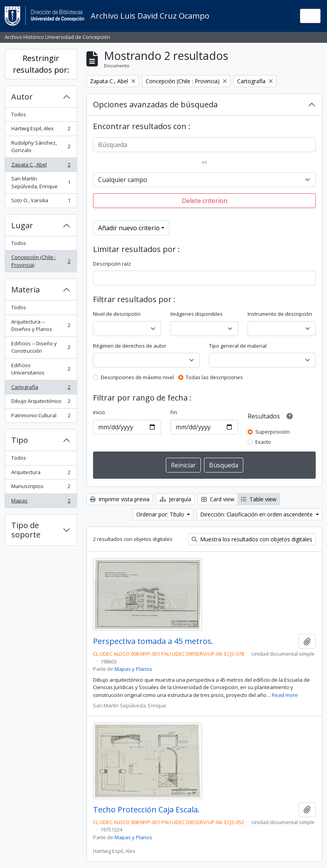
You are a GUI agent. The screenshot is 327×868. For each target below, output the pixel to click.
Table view (259, 499)
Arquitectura (41, 474)
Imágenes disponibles (197, 314)
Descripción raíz (112, 264)
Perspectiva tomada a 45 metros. (153, 641)
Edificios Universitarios (41, 369)
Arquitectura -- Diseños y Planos (41, 325)
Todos (19, 114)
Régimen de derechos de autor (130, 346)
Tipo (20, 440)
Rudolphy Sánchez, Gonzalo (41, 147)
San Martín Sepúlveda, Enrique (41, 182)
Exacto (263, 442)
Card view (218, 499)
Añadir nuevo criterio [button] (129, 228)
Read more (285, 695)
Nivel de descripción (117, 314)
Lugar (22, 225)
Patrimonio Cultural (41, 417)
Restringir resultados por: (41, 64)
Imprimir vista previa (120, 499)
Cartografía (41, 389)
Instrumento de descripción (280, 314)
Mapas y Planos (133, 669)
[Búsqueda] (204, 145)
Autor (22, 97)
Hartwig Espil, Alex (41, 130)
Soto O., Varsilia (41, 202)
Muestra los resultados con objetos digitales (252, 539)
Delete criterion (205, 201)
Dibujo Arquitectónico (41, 403)
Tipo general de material (238, 346)
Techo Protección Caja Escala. (146, 810)
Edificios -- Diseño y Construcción (41, 347)
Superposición (272, 432)
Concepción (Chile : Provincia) (41, 261)
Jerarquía (175, 499)
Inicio (99, 412)
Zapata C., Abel (41, 166)
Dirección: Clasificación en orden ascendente (257, 514)
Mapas (41, 502)
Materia (25, 290)
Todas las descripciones (214, 377)
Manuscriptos (41, 488)
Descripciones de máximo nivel (137, 377)
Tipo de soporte (26, 530)
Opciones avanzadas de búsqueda (155, 104)
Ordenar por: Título (161, 514)
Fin (174, 412)
